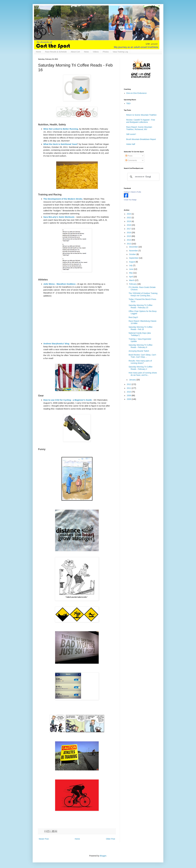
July (131, 265)
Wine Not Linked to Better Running (61, 129)
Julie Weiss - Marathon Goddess (60, 284)
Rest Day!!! (133, 317)
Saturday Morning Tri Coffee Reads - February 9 (141, 346)
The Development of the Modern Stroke (63, 199)
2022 (129, 218)
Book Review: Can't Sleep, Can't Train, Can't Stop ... (142, 356)
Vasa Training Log (120, 52)
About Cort (75, 52)
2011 (129, 388)
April (131, 277)
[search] (143, 177)
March (132, 280)
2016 (129, 233)
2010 (129, 392)
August (132, 262)
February (133, 284)
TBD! (128, 103)
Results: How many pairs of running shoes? (140, 362)
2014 (129, 240)
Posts (129, 156)
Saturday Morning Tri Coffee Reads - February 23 (141, 306)
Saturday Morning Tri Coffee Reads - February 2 (141, 368)
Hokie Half (131, 144)
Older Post (111, 839)
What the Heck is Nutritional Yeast (60, 144)
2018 (129, 225)
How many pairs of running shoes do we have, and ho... (143, 374)
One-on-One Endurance (136, 93)
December (134, 247)
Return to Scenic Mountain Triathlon (141, 115)
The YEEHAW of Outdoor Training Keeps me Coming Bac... (143, 294)
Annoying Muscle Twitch (139, 351)
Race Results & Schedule (56, 52)
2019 (129, 221)
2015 (129, 236)
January (133, 380)
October (133, 254)
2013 (129, 244)
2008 (129, 399)
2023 (129, 214)
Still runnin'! (131, 134)
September (134, 258)
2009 (129, 395)
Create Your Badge (130, 200)
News (86, 52)
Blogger (103, 856)
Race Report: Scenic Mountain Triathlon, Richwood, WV (139, 128)
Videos (96, 52)
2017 (129, 229)
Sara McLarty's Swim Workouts (59, 217)
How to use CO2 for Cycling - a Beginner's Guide (68, 400)
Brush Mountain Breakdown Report (141, 139)
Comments (131, 160)
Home (38, 52)
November (134, 251)
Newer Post (44, 839)
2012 (129, 384)
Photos (106, 52)
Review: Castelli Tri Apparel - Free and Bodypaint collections (141, 121)
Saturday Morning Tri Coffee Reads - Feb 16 (141, 328)
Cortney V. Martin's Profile (132, 192)
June (131, 269)
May (131, 273)
